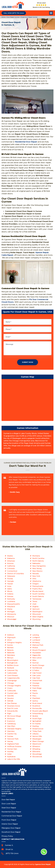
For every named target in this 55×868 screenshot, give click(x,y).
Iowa (9, 586)
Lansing (36, 635)
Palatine (36, 686)
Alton (9, 640)
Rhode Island (38, 591)
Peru (34, 696)
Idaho (10, 589)
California (11, 566)
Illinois (10, 591)
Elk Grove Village (14, 716)
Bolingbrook (12, 663)
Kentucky (11, 599)
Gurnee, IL (9, 845)
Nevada (35, 574)
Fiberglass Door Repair (11, 828)
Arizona (10, 563)
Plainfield (36, 698)
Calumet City (12, 670)
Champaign (12, 681)
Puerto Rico (37, 589)
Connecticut (12, 571)
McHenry (36, 643)
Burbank (11, 668)
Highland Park (13, 744)
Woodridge (37, 754)
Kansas (10, 596)
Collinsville (11, 691)
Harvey (10, 741)
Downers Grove (13, 706)
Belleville (11, 653)
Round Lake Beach (40, 711)
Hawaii (10, 584)
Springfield (37, 721)
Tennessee (37, 599)
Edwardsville (12, 711)
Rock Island (37, 703)
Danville (10, 696)
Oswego (36, 683)
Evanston (11, 721)
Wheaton (36, 746)
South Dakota (38, 596)
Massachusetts (13, 604)
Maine (10, 609)
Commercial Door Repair (12, 816)
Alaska (10, 556)
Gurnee (10, 736)
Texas (35, 601)
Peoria (35, 693)
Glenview (11, 731)
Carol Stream (13, 675)
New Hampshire (39, 566)
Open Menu (51, 13)
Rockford (36, 706)
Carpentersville (13, 678)
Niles (34, 660)
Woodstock (37, 757)
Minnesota (12, 614)
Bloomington (13, 660)
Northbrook (37, 668)
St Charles (36, 724)
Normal (35, 663)
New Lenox (37, 658)
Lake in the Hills (14, 759)
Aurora (10, 645)
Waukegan (37, 739)
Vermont (36, 609)
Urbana (35, 734)
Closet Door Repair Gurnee (29, 17)
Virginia (35, 607)
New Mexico (37, 571)
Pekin (35, 691)
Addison (11, 635)
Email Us (9, 849)
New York (36, 576)
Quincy (35, 701)
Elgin (9, 714)
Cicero (10, 688)
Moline (35, 648)
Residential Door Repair (26, 142)
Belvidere (11, 655)
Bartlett (10, 648)
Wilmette (36, 752)
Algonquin (11, 637)
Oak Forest (37, 673)
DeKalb (10, 701)
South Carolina (38, 594)
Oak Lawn (36, 675)
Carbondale (12, 673)
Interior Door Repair (10, 824)
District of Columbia (15, 574)
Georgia (10, 581)
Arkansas (11, 561)
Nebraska (36, 563)
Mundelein (37, 653)
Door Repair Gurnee (13, 17)
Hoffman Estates (14, 746)
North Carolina (38, 558)
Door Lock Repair (9, 804)
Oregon (35, 584)
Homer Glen (12, 749)
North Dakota (38, 561)
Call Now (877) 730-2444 (14, 13)
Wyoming (36, 619)
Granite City (12, 734)
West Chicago (38, 741)
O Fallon (36, 670)
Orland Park (37, 681)
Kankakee (11, 757)
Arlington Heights (14, 643)
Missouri (11, 617)
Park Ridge (37, 688)
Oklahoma (37, 581)
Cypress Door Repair (43, 864)
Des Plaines (12, 703)
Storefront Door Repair (11, 832)
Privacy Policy (7, 836)
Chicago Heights (14, 686)
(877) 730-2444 (12, 853)
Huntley (10, 752)
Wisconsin (37, 614)
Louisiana (11, 601)
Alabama (11, 558)
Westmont (37, 744)
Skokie (35, 716)
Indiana (10, 594)
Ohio (34, 579)
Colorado (11, 569)
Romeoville (37, 708)
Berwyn (10, 658)
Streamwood (38, 729)
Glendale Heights (14, 729)
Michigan (11, 612)
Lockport (36, 637)
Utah (34, 604)
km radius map (27, 400)
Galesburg (11, 724)
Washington (37, 612)
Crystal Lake (12, 693)
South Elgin (37, 719)
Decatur (10, 698)
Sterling (35, 726)
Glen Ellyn (11, 726)
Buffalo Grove (13, 665)
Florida (10, 579)
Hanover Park (13, 739)
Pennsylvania (38, 586)
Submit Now (28, 362)
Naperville (36, 655)
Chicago (11, 683)
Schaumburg (38, 714)
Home (4, 17)
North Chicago (38, 665)
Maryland (11, 607)
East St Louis (13, 708)
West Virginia (38, 617)
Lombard (36, 640)
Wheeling (36, 749)
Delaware (11, 576)
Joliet (9, 754)
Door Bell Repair (8, 800)
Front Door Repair (9, 820)
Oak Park (36, 678)
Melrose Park (38, 645)
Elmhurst (11, 719)
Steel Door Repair (9, 808)
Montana (36, 556)
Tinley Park (37, 731)
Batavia (10, 650)
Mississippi (12, 619)
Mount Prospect (39, 650)
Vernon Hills (37, 736)
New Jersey (37, 569)
